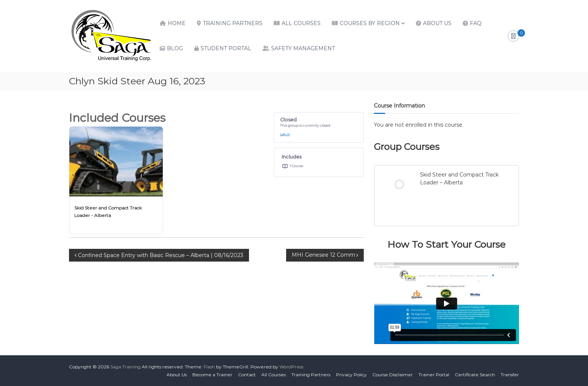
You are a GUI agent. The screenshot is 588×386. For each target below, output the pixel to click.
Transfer (510, 375)
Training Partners (233, 23)
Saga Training (125, 367)
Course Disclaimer (393, 375)
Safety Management (303, 48)
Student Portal (226, 48)
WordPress (291, 367)
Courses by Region (370, 23)
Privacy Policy (351, 375)
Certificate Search (475, 375)
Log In (285, 134)
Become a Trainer (212, 375)
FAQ (476, 23)
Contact (247, 375)
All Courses (301, 23)
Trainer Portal (434, 375)
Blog (175, 48)
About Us (437, 23)
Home (177, 23)
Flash (209, 367)
